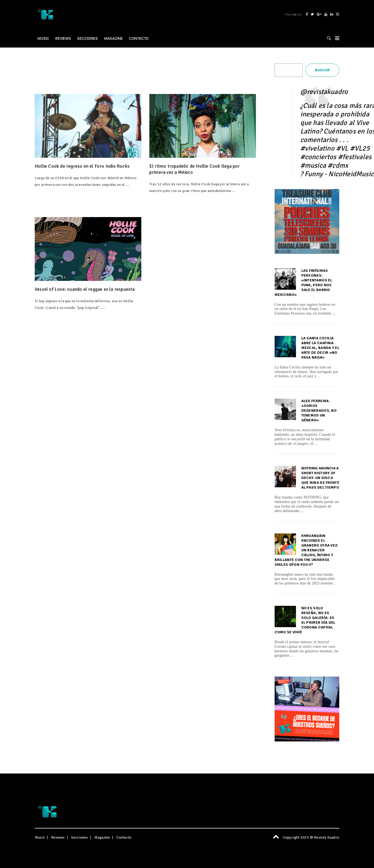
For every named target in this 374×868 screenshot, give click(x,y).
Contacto (139, 38)
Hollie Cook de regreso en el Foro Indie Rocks (82, 166)
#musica (313, 166)
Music (43, 38)
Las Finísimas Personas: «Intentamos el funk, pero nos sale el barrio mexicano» (303, 283)
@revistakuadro (324, 92)
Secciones (87, 38)
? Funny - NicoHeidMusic (337, 174)
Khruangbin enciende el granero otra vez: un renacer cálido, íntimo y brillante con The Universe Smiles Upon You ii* (307, 550)
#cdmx (338, 166)
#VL (342, 148)
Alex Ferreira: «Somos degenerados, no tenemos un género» (319, 411)
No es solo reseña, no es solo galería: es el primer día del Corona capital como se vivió (305, 620)
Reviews (63, 38)
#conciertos (318, 157)
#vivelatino (317, 148)
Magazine (114, 38)
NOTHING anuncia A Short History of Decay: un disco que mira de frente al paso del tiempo (320, 478)
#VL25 (360, 148)
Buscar (322, 70)
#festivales (355, 157)
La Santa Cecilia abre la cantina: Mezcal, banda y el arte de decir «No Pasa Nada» (320, 348)
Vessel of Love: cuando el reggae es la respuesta (85, 289)
